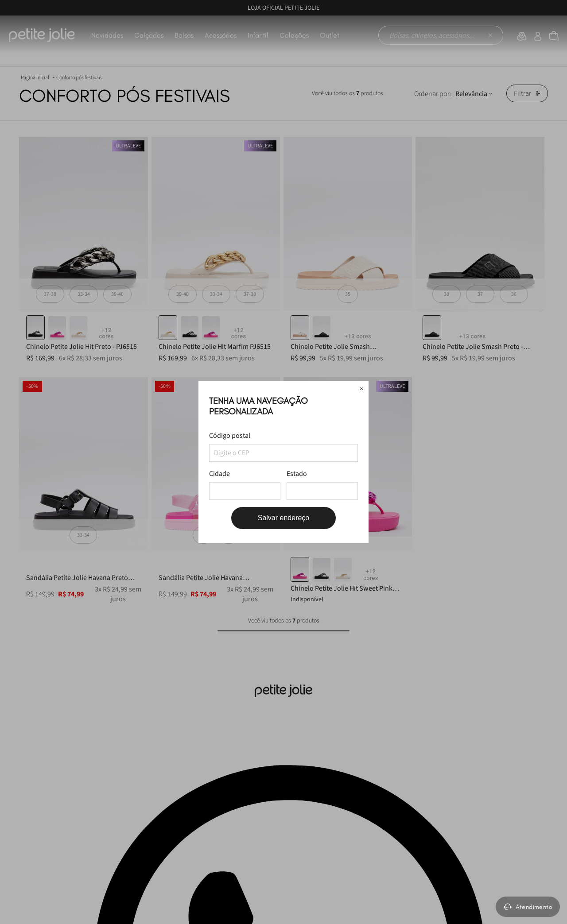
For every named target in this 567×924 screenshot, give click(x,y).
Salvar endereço (284, 518)
